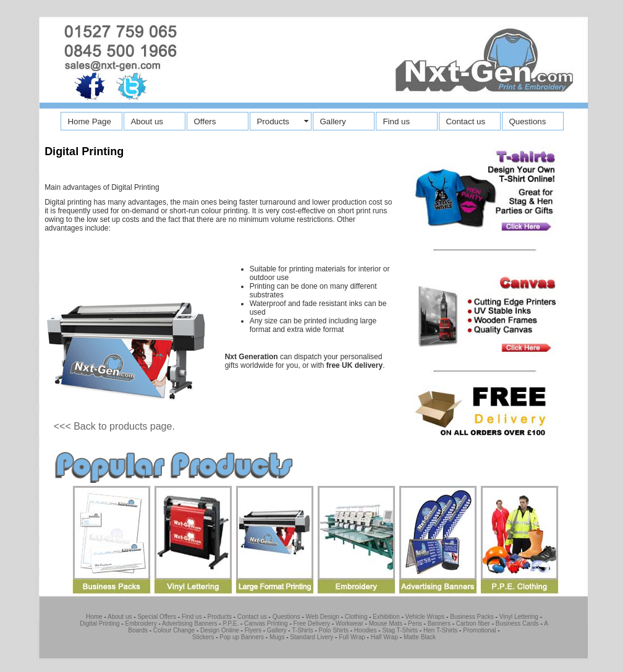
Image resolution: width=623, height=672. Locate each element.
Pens (415, 623)
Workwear (350, 623)
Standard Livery (311, 637)
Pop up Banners (241, 637)
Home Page (89, 121)
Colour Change (174, 630)
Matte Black (420, 637)
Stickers (203, 637)
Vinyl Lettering (519, 617)
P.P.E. (230, 623)
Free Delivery (312, 623)
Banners (439, 623)
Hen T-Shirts (440, 630)
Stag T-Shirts (400, 630)
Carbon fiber (472, 623)
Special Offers (157, 617)
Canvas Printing (266, 623)
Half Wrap (384, 637)
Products (273, 121)
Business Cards (517, 623)
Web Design (323, 617)
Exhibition (386, 617)
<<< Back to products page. (114, 426)
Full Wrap (352, 637)
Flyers (253, 630)
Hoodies (366, 630)
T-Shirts (302, 630)
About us (147, 121)
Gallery (333, 121)
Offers (205, 121)
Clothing (356, 617)
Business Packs (472, 617)
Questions (527, 121)
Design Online (220, 630)
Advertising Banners (190, 623)
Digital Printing (100, 623)
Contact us (465, 121)
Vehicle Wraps (425, 617)
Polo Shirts (334, 630)
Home (94, 617)
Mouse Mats (386, 623)
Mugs (277, 637)
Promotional (479, 630)
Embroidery (141, 623)
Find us (396, 121)
